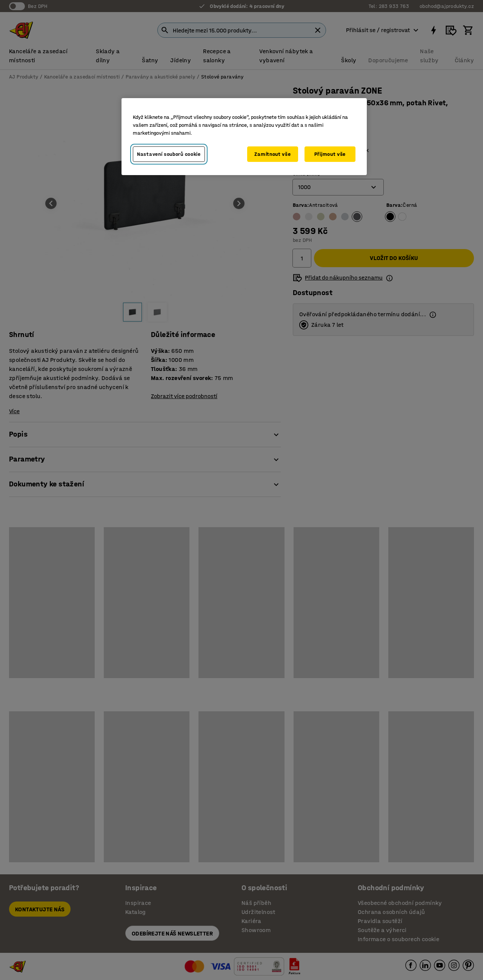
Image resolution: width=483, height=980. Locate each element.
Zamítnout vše (272, 154)
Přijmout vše (330, 154)
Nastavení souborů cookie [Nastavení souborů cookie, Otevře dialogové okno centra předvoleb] (169, 154)
